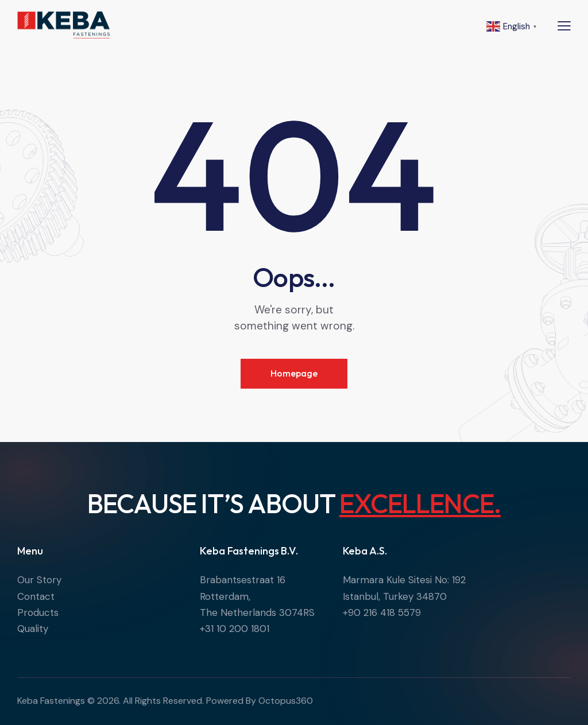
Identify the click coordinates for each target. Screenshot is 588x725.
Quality (33, 629)
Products (38, 612)
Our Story (39, 580)
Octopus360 (286, 701)
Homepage (294, 373)
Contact (36, 596)
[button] (564, 25)
